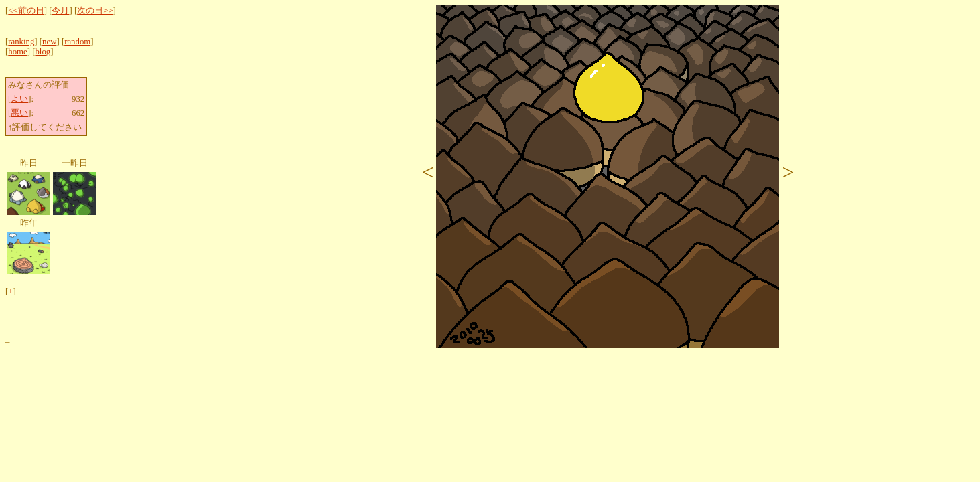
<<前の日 (26, 11)
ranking (21, 42)
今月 (60, 11)
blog (43, 52)
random (77, 42)
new (49, 42)
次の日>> (95, 11)
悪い (19, 113)
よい (19, 99)
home (17, 52)
